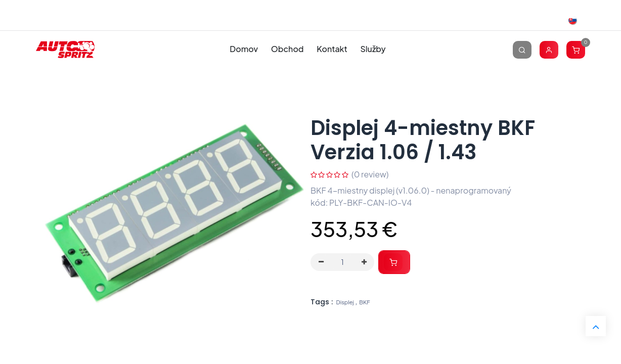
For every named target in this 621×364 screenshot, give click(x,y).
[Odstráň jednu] (321, 262)
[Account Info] (549, 49)
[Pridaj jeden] (364, 262)
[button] (394, 262)
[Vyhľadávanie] (522, 49)
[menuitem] (244, 49)
